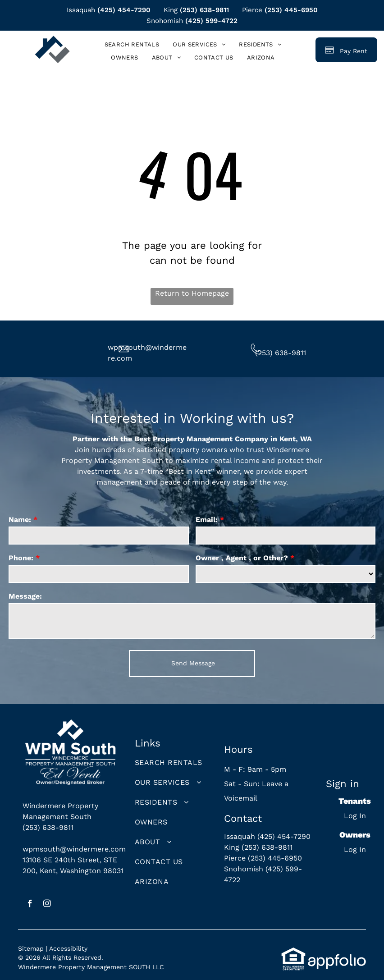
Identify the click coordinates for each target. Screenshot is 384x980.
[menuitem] (132, 45)
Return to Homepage (192, 293)
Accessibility (68, 948)
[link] (261, 58)
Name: (20, 520)
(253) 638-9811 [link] (204, 10)
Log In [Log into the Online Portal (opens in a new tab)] (355, 816)
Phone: (21, 558)
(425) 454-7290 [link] (124, 10)
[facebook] (30, 905)
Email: (207, 520)
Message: (25, 596)
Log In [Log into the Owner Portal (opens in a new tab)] (355, 849)
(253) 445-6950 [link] (291, 10)
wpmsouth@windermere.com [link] (74, 849)
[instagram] (47, 905)
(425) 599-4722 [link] (211, 21)
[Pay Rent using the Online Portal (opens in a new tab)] (346, 50)
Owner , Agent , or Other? (242, 558)
